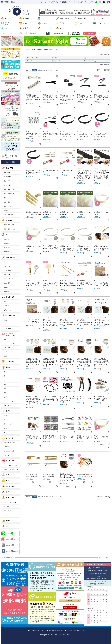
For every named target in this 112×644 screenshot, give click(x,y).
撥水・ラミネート (9, 181)
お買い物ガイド (67, 2)
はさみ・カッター (9, 279)
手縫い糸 (6, 243)
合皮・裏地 (7, 202)
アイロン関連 (8, 270)
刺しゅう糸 (7, 248)
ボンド (6, 515)
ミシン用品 (7, 283)
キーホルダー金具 (9, 451)
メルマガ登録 (89, 2)
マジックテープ (8, 329)
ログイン (44, 2)
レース (6, 352)
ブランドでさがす (9, 225)
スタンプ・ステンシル (10, 502)
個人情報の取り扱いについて (37, 630)
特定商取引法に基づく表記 (56, 630)
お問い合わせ (80, 630)
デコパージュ (8, 511)
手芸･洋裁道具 (64, 18)
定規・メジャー (8, 266)
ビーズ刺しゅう (8, 406)
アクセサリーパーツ (9, 443)
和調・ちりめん (8, 206)
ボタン (6, 324)
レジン (7, 28)
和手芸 (62, 23)
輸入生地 (26, 18)
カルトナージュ (28, 23)
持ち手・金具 (82, 18)
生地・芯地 (10, 168)
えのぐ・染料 (10, 486)
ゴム (5, 339)
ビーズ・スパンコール (10, 465)
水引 (5, 433)
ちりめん (6, 416)
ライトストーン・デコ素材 (11, 469)
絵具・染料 (27, 28)
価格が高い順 (50, 70)
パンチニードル (8, 401)
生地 (6, 18)
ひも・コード (8, 348)
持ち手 (6, 302)
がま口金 (6, 306)
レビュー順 (58, 70)
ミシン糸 (6, 239)
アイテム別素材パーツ (45, 49)
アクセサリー (82, 23)
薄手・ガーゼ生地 (9, 194)
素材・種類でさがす (9, 229)
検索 (59, 2)
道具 (5, 393)
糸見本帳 (6, 252)
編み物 (8, 520)
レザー (8, 492)
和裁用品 (6, 291)
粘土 (7, 481)
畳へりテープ (8, 424)
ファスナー (7, 320)
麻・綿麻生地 (8, 177)
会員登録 (52, 2)
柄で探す (6, 210)
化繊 (5, 198)
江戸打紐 (6, 428)
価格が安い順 (41, 70)
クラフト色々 (64, 28)
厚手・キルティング (9, 189)
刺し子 (6, 397)
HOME (27, 49)
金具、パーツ (8, 310)
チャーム (6, 455)
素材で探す (7, 173)
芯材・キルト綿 (8, 215)
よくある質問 (78, 2)
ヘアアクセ (7, 447)
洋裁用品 (6, 287)
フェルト (6, 506)
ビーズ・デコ (101, 23)
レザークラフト (46, 28)
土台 (5, 389)
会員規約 (70, 630)
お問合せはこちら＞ (99, 568)
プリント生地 (8, 185)
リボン (6, 356)
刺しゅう (44, 23)
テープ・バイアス (9, 343)
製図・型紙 (7, 275)
